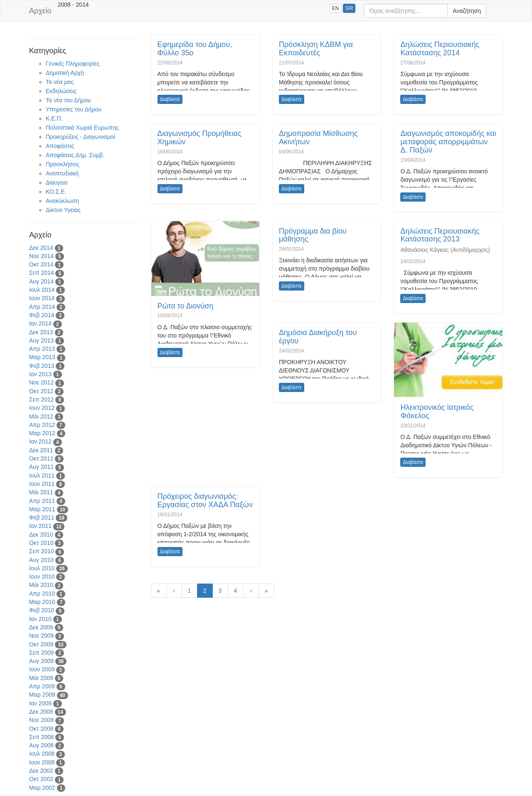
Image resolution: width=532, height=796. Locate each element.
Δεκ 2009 (41, 627)
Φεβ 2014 (42, 315)
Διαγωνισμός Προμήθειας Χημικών (199, 138)
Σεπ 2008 (42, 737)
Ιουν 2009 (42, 669)
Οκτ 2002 (41, 779)
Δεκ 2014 (41, 248)
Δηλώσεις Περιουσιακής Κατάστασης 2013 (440, 235)
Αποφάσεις (60, 146)
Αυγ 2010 (41, 560)
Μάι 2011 (41, 492)
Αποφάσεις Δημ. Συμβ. (75, 155)
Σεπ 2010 (42, 551)
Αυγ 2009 (41, 661)
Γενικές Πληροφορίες (73, 64)
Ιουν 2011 (42, 484)
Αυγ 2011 (41, 467)
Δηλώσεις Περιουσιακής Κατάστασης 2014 (440, 49)
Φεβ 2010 (42, 610)
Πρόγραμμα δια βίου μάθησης (313, 235)
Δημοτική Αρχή (65, 73)
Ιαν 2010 (40, 619)
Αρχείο (40, 11)
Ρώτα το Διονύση (186, 306)
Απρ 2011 (42, 501)
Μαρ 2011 (42, 509)
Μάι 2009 (41, 678)
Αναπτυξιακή (62, 173)
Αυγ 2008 (41, 745)
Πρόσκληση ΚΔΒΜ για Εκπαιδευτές (316, 49)
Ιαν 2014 (40, 323)
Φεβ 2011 (42, 518)
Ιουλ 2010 (42, 568)
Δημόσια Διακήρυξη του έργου (318, 337)
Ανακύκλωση (62, 201)
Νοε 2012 (41, 382)
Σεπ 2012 (42, 399)
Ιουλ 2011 (42, 476)
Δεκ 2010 (41, 535)
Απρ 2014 (42, 307)
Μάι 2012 (41, 416)
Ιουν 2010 (42, 577)
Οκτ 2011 (41, 458)
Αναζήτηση (467, 11)
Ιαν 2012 (40, 441)
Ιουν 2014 (42, 298)
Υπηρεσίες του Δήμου (74, 109)
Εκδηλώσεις (61, 91)
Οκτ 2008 (41, 729)
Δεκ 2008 (41, 712)
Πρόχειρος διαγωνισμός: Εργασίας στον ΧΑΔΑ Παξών (205, 500)
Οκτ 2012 (41, 391)
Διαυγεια (57, 182)
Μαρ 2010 (42, 602)
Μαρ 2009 (42, 695)
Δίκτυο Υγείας (63, 210)
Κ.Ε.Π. (54, 118)
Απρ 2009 (42, 686)
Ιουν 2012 (42, 408)
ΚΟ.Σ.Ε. (56, 192)
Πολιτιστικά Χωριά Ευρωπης (82, 128)
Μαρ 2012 (42, 433)
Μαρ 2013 (42, 357)
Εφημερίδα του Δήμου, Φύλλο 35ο (195, 49)
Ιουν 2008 (42, 762)
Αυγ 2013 (41, 340)
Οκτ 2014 (41, 264)
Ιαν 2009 (40, 703)
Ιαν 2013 (40, 374)
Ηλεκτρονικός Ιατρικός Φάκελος (437, 412)
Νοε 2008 (41, 720)
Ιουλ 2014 (42, 290)
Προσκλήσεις (63, 164)
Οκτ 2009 (41, 644)
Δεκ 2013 (41, 332)
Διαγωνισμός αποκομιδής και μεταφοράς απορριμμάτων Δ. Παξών (448, 142)
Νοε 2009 (41, 636)
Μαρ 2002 (42, 788)
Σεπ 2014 (42, 273)
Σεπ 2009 (42, 653)
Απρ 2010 (42, 594)
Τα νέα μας (60, 82)
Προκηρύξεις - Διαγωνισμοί (80, 137)
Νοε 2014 (41, 256)
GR (349, 8)
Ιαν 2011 (40, 526)
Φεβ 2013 (42, 366)
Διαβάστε (170, 99)
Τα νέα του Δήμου (68, 100)
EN (336, 8)
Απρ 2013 (42, 349)
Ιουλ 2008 (42, 754)
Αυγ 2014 (41, 281)
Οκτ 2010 (41, 543)
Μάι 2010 (41, 585)
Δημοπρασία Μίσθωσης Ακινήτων (318, 138)
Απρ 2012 (42, 425)
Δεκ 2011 (41, 450)
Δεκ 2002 (41, 771)
